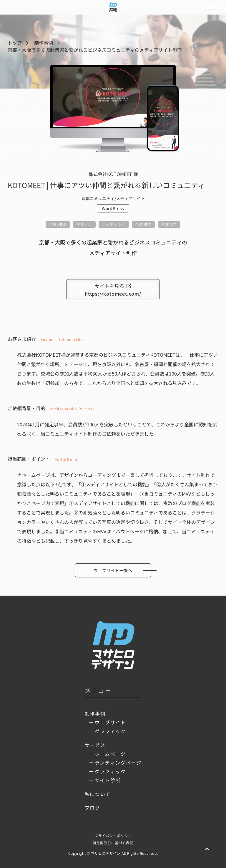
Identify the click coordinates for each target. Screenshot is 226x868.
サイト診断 (108, 780)
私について (98, 794)
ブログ (93, 807)
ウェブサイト (110, 722)
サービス (95, 745)
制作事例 (44, 43)
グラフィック (110, 731)
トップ (15, 43)
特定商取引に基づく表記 (113, 843)
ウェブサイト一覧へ (113, 570)
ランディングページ (118, 763)
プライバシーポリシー (113, 836)
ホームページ (110, 754)
